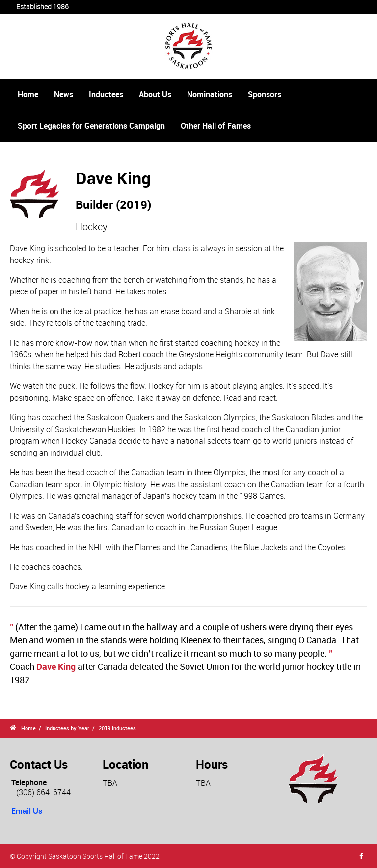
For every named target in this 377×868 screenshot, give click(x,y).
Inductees (106, 94)
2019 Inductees (117, 728)
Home (28, 94)
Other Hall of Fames (216, 126)
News (64, 94)
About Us (155, 94)
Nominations (210, 94)
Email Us (27, 811)
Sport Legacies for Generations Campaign (91, 126)
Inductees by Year (67, 728)
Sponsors (265, 94)
